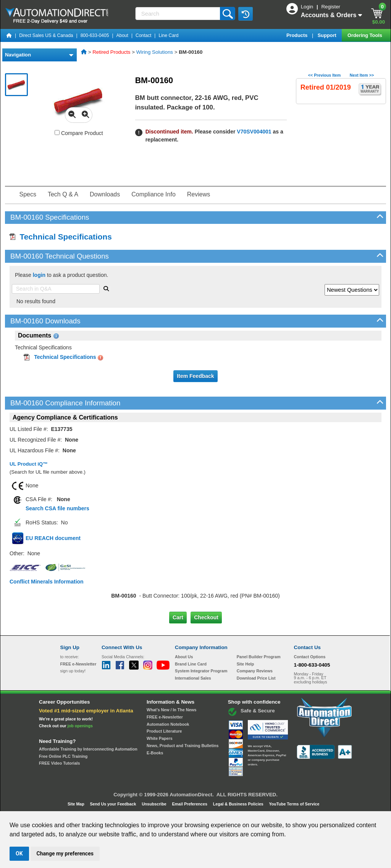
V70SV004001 (254, 132)
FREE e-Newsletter (165, 717)
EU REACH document (53, 538)
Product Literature (164, 731)
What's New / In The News (171, 710)
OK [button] (19, 854)
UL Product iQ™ (29, 464)
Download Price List (256, 678)
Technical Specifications (61, 237)
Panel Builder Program (259, 657)
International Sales (193, 678)
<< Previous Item (324, 75)
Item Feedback (195, 376)
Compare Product (79, 133)
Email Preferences (190, 804)
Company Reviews (255, 671)
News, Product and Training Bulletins (183, 746)
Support (328, 35)
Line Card (168, 35)
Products (298, 35)
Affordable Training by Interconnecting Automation (88, 749)
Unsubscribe (155, 804)
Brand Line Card (191, 664)
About (122, 35)
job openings (80, 726)
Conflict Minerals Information (47, 582)
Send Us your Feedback (114, 804)
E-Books (155, 753)
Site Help (246, 664)
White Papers (160, 738)
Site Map (77, 804)
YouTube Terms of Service (294, 804)
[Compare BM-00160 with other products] (57, 133)
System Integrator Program (201, 671)
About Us (184, 657)
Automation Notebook (168, 724)
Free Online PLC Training (63, 756)
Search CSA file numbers (57, 508)
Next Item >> (362, 75)
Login (308, 7)
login (39, 275)
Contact (143, 35)
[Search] (179, 14)
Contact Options (310, 657)
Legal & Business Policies (239, 804)
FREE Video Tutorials (59, 763)
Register (331, 7)
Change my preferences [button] (65, 854)
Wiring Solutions (155, 52)
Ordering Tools (365, 35)
